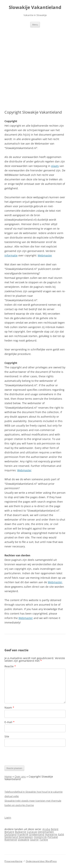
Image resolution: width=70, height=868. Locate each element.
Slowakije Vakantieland (35, 7)
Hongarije (51, 834)
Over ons (20, 777)
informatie (11, 255)
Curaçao (32, 832)
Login (8, 818)
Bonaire (9, 832)
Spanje (34, 840)
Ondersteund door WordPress (41, 861)
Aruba (46, 829)
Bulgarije (21, 832)
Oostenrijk (40, 837)
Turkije (44, 840)
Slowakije (24, 840)
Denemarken (46, 832)
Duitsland (11, 834)
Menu (35, 25)
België (55, 829)
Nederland (11, 837)
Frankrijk (23, 834)
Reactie (10, 666)
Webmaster (45, 255)
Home (8, 777)
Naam (9, 708)
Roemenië (11, 840)
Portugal (53, 837)
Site (7, 736)
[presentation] (33, 756)
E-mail (10, 722)
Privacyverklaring (13, 861)
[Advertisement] (35, 64)
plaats (55, 166)
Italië (61, 834)
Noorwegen (26, 837)
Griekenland (37, 834)
